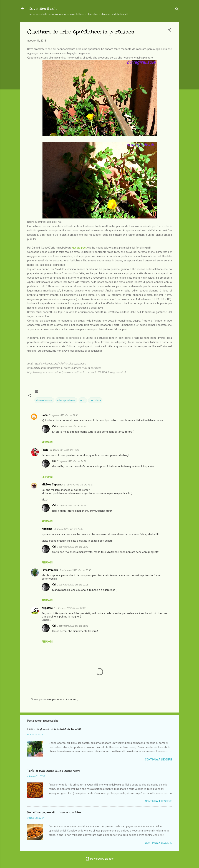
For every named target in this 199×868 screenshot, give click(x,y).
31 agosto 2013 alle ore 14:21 (72, 426)
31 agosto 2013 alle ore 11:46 (64, 415)
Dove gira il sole (43, 8)
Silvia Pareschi (50, 570)
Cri (54, 426)
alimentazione (44, 400)
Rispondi (47, 442)
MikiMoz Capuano (52, 485)
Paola (45, 450)
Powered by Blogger (99, 859)
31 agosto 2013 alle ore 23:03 (68, 529)
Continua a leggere (158, 760)
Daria (45, 415)
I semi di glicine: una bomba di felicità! (54, 729)
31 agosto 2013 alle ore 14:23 (72, 506)
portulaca (95, 400)
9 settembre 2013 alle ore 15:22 (70, 608)
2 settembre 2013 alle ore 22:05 (73, 585)
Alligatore (47, 608)
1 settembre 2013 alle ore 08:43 (73, 547)
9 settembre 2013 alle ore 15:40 (73, 626)
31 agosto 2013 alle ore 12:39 (64, 450)
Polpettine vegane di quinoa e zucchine (54, 812)
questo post (79, 248)
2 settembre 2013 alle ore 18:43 (75, 570)
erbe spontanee (66, 400)
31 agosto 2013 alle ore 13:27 (79, 485)
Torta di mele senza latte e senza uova (54, 771)
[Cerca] (177, 10)
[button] (170, 31)
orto (83, 400)
